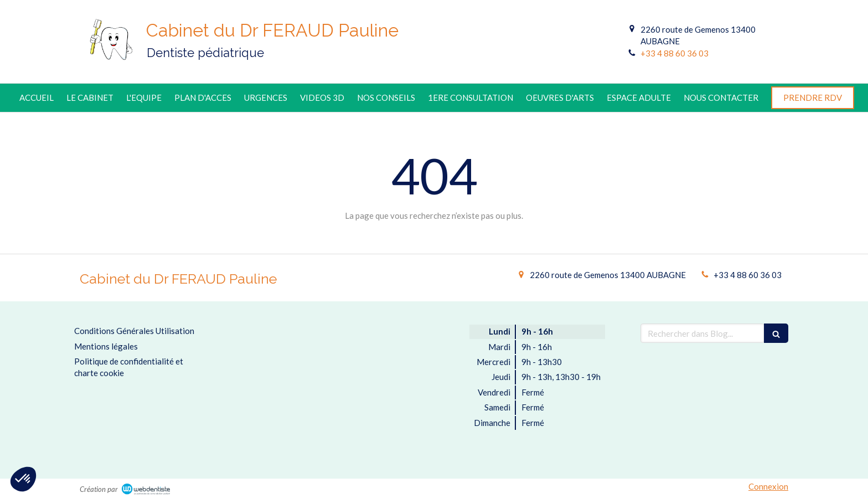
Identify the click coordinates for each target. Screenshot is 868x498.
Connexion (768, 486)
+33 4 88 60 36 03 (675, 53)
